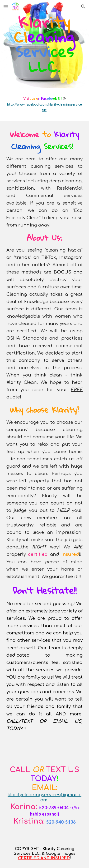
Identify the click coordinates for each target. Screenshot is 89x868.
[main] (45, 44)
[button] (6, 6)
